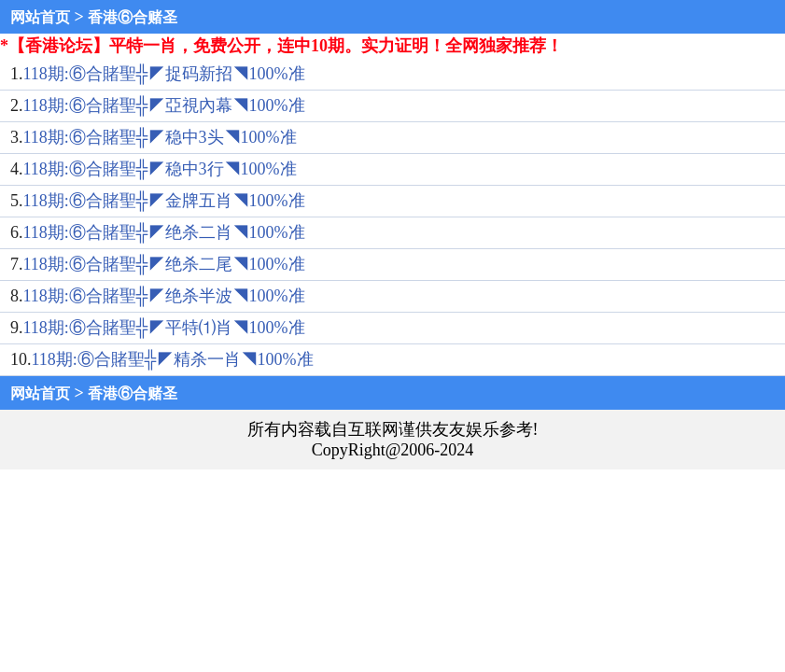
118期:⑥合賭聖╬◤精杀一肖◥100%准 (173, 359)
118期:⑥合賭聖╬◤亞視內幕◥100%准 (164, 105)
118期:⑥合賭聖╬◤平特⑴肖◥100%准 (164, 328)
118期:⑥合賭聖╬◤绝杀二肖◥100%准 (164, 232)
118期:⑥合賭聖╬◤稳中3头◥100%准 (160, 137)
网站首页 (40, 17)
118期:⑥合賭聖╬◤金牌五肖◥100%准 (164, 201)
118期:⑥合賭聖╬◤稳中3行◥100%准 (160, 169)
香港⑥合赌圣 (133, 17)
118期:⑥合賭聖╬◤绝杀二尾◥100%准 (164, 264)
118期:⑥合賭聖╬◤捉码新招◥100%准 (164, 74)
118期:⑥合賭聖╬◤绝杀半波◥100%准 (164, 296)
